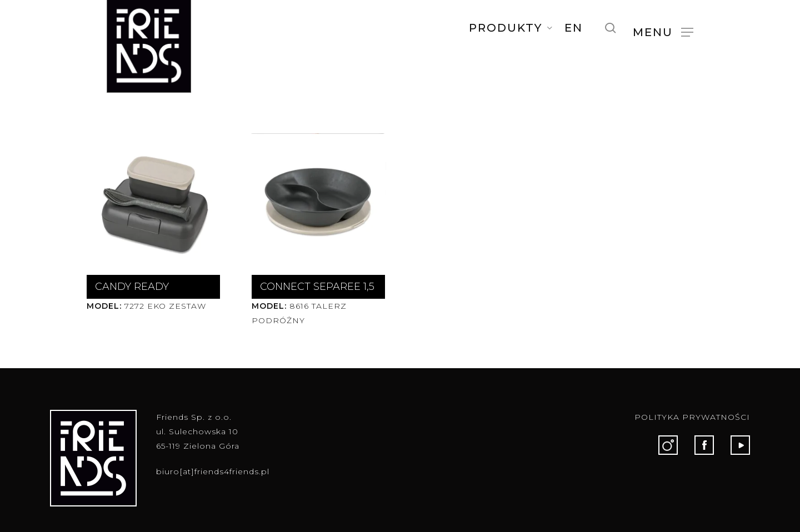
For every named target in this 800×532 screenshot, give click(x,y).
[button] (663, 32)
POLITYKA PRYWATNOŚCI (692, 417)
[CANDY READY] (151, 201)
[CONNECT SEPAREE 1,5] (316, 201)
